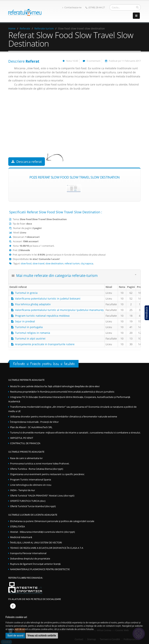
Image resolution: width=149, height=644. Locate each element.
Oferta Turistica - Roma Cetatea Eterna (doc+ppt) (37, 469)
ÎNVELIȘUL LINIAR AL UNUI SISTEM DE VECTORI (36, 543)
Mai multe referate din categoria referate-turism (57, 275)
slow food (26, 264)
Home (12, 28)
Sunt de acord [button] (15, 636)
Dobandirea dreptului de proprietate (30, 559)
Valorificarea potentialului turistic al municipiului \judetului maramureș (59, 310)
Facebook (13, 606)
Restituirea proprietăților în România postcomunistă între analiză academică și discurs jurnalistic (62, 392)
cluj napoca (87, 264)
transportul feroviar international (28, 553)
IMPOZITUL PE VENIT (22, 438)
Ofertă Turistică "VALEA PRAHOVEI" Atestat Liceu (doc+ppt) (42, 496)
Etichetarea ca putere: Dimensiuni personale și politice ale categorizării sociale (52, 521)
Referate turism (44, 28)
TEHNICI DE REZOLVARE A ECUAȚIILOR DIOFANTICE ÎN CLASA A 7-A (47, 548)
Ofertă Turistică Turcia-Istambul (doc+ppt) (33, 506)
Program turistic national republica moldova (42, 316)
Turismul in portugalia (29, 327)
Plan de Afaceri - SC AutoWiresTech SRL (31, 427)
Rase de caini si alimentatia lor (26, 458)
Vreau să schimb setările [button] (42, 636)
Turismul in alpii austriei (30, 338)
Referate (25, 28)
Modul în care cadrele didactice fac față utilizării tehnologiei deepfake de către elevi (55, 386)
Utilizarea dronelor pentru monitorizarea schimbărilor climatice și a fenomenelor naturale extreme (64, 417)
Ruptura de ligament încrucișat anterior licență (35, 564)
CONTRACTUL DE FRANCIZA (25, 443)
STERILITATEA (17, 527)
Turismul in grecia (26, 293)
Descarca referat (27, 162)
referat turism (72, 264)
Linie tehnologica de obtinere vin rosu (31, 485)
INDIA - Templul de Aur (23, 490)
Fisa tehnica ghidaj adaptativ (33, 304)
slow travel (38, 264)
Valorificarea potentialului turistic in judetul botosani (48, 299)
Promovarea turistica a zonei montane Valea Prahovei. (40, 464)
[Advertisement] (74, 128)
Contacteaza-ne (72, 7)
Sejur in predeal (25, 321)
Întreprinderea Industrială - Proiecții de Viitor (34, 422)
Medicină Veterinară (21, 537)
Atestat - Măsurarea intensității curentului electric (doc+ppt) (42, 532)
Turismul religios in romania (33, 333)
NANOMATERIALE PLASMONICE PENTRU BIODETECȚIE (40, 569)
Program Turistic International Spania (31, 480)
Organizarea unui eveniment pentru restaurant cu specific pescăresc (47, 474)
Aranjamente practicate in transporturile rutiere (45, 344)
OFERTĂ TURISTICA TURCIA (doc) (28, 501)
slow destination (54, 264)
